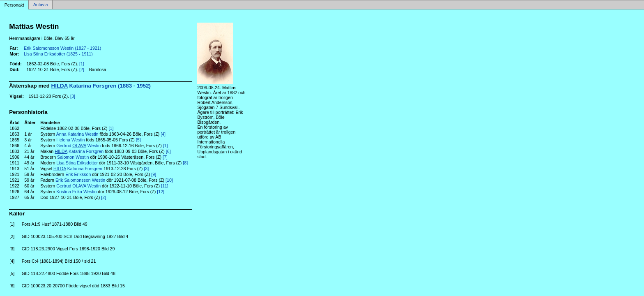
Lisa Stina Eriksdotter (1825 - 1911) (58, 54)
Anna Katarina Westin (77, 134)
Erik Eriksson (78, 174)
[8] (185, 163)
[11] (165, 186)
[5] (138, 140)
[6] (168, 151)
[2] (82, 69)
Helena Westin (70, 140)
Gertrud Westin (78, 146)
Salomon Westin (73, 157)
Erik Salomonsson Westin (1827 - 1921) (62, 48)
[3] (73, 96)
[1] (82, 64)
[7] (165, 157)
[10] (169, 180)
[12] (161, 192)
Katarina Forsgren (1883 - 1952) (101, 86)
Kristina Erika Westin (76, 192)
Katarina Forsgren (79, 151)
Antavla (41, 5)
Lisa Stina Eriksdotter (77, 163)
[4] (163, 134)
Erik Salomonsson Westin (80, 180)
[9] (154, 174)
